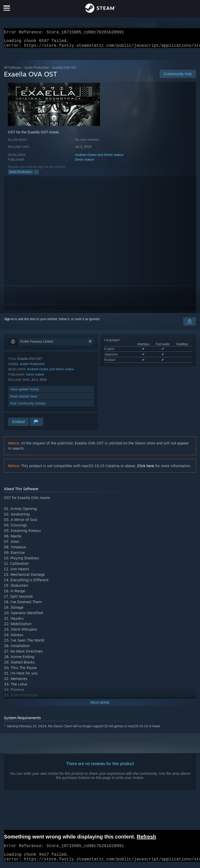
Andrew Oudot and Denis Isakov (99, 158)
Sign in (9, 322)
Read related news (24, 399)
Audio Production (37, 71)
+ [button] (36, 175)
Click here (146, 469)
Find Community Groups (28, 406)
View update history (25, 392)
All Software (12, 71)
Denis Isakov (85, 163)
